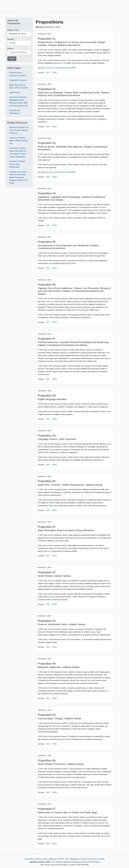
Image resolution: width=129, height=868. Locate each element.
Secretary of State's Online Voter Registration (17, 164)
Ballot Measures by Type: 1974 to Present (18, 86)
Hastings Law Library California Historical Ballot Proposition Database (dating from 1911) (19, 177)
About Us (62, 8)
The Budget (81, 4)
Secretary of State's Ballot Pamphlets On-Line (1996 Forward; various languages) (18, 152)
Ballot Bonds (14, 92)
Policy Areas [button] (54, 4)
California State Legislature (46, 859)
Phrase (10, 49)
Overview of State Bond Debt (58, 68)
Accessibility (100, 859)
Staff (116, 4)
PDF (48, 72)
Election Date (13, 30)
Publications (69, 4)
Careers (53, 8)
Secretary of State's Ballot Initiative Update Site (19, 141)
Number (11, 39)
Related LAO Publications (15, 112)
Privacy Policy (87, 859)
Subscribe (29, 859)
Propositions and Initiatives (100, 4)
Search (12, 58)
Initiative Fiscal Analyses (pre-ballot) (18, 74)
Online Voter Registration (69, 859)
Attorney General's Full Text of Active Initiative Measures (19, 130)
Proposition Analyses (18, 80)
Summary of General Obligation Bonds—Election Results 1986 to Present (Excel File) (19, 101)
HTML (55, 72)
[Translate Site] (69, 8)
